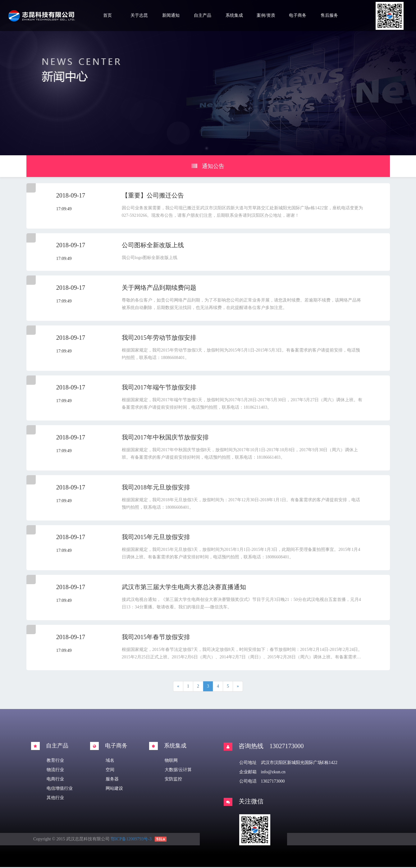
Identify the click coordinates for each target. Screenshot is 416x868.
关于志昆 (139, 15)
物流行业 (55, 771)
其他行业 (55, 799)
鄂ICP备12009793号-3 (131, 840)
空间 (110, 771)
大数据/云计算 (178, 771)
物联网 (171, 761)
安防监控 (173, 780)
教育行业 (55, 761)
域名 (110, 761)
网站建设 (114, 789)
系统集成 (234, 15)
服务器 (112, 780)
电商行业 (55, 780)
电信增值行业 (60, 789)
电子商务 (298, 15)
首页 (107, 15)
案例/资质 (266, 15)
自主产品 (203, 15)
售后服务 (329, 15)
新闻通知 (171, 15)
